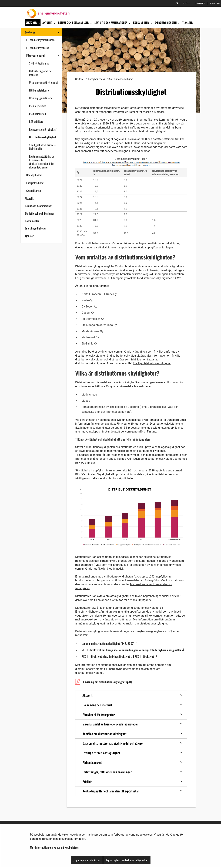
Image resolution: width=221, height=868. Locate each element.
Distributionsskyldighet (43, 137)
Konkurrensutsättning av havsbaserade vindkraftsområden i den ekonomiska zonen (42, 162)
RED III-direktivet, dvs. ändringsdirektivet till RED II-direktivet (119, 656)
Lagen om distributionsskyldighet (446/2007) (109, 643)
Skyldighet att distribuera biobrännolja (42, 147)
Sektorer (30, 32)
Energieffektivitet (35, 183)
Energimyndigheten (36, 228)
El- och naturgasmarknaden (40, 40)
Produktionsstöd (37, 114)
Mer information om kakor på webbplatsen (55, 847)
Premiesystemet (37, 106)
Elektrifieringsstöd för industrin (40, 73)
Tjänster (29, 236)
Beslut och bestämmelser (38, 206)
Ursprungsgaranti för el (41, 98)
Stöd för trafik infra (39, 63)
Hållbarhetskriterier (39, 90)
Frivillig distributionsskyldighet (152, 363)
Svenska (201, 3)
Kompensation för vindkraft (43, 129)
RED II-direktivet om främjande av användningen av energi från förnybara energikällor (133, 650)
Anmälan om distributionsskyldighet (145, 624)
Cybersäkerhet (34, 191)
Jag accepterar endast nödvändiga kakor (127, 860)
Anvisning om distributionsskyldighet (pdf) (107, 682)
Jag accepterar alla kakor (87, 860)
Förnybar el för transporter (133, 424)
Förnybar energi (35, 55)
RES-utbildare (36, 121)
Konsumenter (32, 221)
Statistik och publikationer (39, 213)
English (216, 3)
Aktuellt (29, 198)
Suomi (187, 3)
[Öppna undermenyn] (39, 23)
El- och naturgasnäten (38, 48)
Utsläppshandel (34, 175)
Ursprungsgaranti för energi (43, 82)
